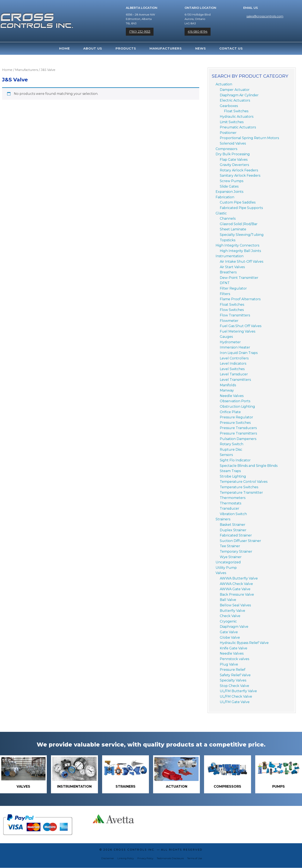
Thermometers (233, 498)
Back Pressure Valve (237, 595)
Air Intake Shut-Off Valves (241, 262)
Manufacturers (166, 48)
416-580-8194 (198, 32)
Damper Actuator (235, 90)
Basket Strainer (233, 525)
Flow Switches (232, 310)
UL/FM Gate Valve (235, 702)
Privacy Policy (145, 859)
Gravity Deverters (234, 165)
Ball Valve (228, 600)
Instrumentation (230, 256)
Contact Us (231, 48)
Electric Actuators (235, 100)
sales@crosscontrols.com (265, 16)
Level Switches (232, 369)
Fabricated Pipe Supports (241, 208)
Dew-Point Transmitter (239, 278)
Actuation (224, 84)
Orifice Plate (230, 412)
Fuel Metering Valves (238, 331)
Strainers (223, 519)
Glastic (221, 213)
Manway (227, 390)
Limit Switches (232, 122)
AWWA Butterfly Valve (239, 578)
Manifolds (228, 385)
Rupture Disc (231, 450)
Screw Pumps (232, 181)
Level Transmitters (235, 380)
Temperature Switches (239, 487)
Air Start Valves (232, 267)
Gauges (226, 337)
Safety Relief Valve (235, 675)
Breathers (228, 272)
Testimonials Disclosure (170, 859)
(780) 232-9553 (140, 32)
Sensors (226, 455)
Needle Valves (232, 396)
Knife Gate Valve (234, 648)
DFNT (225, 283)
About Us (93, 48)
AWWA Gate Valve (235, 589)
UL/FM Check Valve (236, 696)
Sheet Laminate (233, 229)
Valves (221, 573)
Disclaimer (108, 859)
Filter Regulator (233, 288)
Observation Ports (235, 401)
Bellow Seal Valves (235, 605)
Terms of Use (195, 859)
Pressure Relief (233, 670)
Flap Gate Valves (234, 160)
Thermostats (230, 503)
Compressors (226, 149)
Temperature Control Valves (244, 482)
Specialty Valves (233, 680)
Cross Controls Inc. (135, 850)
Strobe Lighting (233, 476)
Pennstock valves (234, 659)
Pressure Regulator (236, 417)
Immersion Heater (235, 347)
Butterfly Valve (232, 611)
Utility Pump (226, 568)
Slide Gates (229, 186)
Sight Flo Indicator (235, 460)
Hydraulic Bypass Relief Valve (244, 643)
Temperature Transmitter (241, 493)
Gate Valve (229, 632)
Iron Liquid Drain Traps (239, 353)
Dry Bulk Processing (233, 154)
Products (126, 48)
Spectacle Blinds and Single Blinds (249, 466)
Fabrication (225, 197)
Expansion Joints (229, 192)
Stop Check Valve (234, 686)
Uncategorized (228, 562)
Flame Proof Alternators (240, 299)
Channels (228, 219)
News (201, 48)
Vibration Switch (233, 514)
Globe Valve (230, 638)
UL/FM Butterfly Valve (238, 691)
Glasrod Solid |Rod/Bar (239, 224)
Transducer (230, 508)
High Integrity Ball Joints (240, 251)
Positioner (228, 133)
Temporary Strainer (236, 551)
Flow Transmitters (235, 315)
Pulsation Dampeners (238, 439)
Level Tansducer (234, 374)
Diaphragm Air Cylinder (239, 95)
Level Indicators (233, 364)
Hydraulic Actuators (237, 117)
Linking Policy (126, 859)
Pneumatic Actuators (238, 127)
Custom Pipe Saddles (238, 202)
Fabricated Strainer (236, 535)
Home (64, 48)
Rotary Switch (232, 444)
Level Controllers (234, 358)
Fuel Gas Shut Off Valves (241, 326)
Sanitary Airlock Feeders (240, 176)
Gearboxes (229, 106)
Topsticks (228, 240)
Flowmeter (229, 321)
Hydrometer (230, 342)
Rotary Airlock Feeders (239, 170)
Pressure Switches (235, 423)
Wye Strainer (231, 557)
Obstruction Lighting (237, 407)
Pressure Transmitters (238, 433)
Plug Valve (229, 664)
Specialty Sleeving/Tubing (242, 235)
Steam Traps (230, 471)
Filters (225, 294)
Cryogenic (228, 621)
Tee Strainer (230, 546)
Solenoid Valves (233, 143)
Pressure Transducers (238, 428)
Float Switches (236, 111)
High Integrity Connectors (237, 245)
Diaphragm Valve (234, 627)
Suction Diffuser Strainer (240, 541)
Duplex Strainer (233, 530)
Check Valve (230, 616)
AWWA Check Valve (236, 584)
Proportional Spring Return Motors (249, 138)
